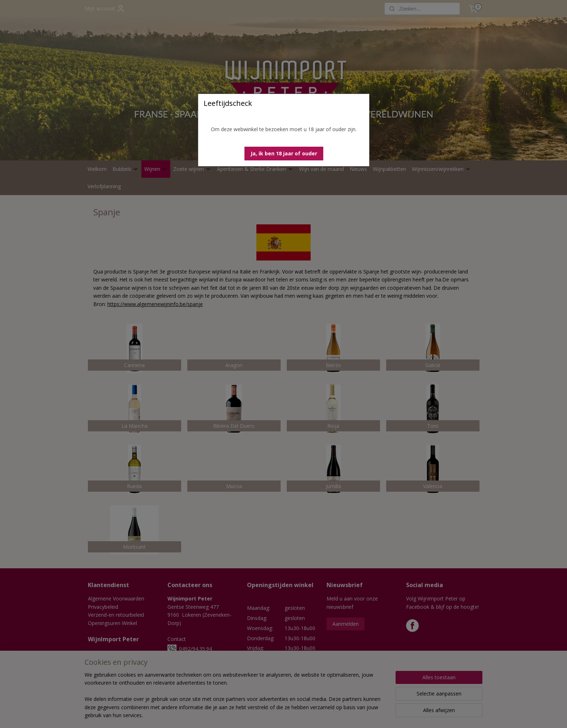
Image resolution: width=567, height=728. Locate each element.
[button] (284, 154)
